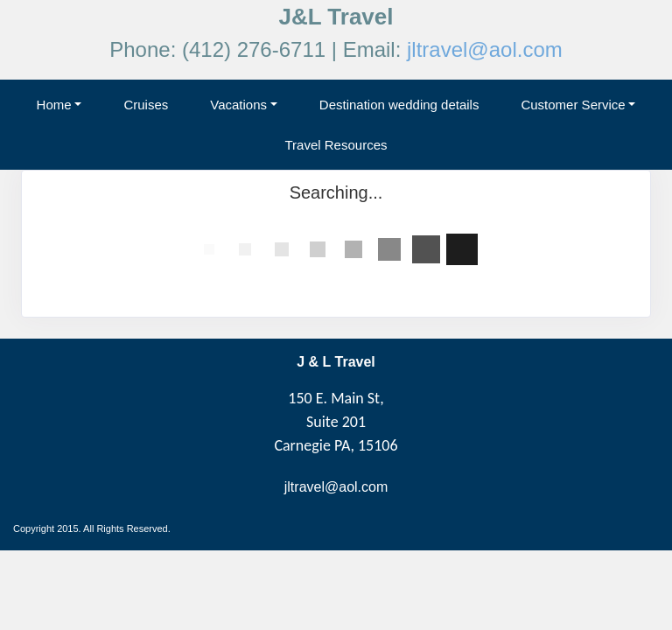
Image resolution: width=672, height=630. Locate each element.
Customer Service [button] (573, 105)
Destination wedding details (399, 105)
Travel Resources (336, 145)
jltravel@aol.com (485, 49)
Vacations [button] (238, 105)
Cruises (146, 105)
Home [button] (54, 105)
